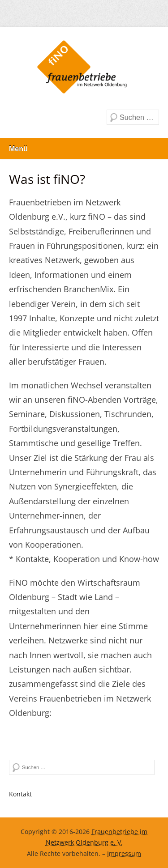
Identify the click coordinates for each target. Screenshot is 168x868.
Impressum (124, 854)
